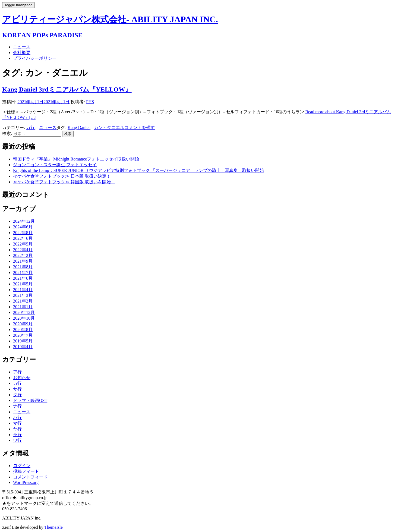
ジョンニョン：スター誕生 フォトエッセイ (55, 165)
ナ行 (17, 406)
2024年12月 (24, 221)
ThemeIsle (53, 527)
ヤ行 (17, 429)
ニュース (22, 47)
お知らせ (22, 378)
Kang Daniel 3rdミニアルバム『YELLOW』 (67, 89)
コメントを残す (140, 128)
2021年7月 (23, 273)
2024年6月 (23, 227)
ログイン (22, 466)
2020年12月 (24, 312)
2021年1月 (23, 307)
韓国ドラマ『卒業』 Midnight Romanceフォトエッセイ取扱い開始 (76, 159)
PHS (90, 102)
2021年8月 (23, 267)
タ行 (17, 395)
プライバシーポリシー (35, 58)
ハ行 (17, 418)
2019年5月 (23, 341)
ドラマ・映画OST (30, 400)
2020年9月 (23, 324)
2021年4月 (23, 290)
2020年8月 (23, 330)
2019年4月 (23, 347)
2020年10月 (24, 318)
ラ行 (17, 435)
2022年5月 (23, 244)
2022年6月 (23, 238)
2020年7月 (23, 335)
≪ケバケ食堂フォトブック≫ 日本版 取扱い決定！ (62, 176)
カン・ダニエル (109, 128)
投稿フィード (26, 471)
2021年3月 (23, 295)
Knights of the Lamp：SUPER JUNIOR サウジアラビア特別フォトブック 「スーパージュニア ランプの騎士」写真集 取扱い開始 (138, 170)
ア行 (17, 372)
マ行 (17, 423)
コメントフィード (30, 477)
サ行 (17, 389)
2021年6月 (23, 278)
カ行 (30, 128)
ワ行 (17, 440)
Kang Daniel (79, 128)
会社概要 (22, 53)
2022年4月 (23, 250)
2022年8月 (23, 233)
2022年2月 (23, 255)
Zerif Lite (11, 527)
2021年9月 (23, 261)
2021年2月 (23, 301)
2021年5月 (23, 284)
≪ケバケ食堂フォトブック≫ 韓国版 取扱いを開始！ (64, 182)
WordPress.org (26, 482)
